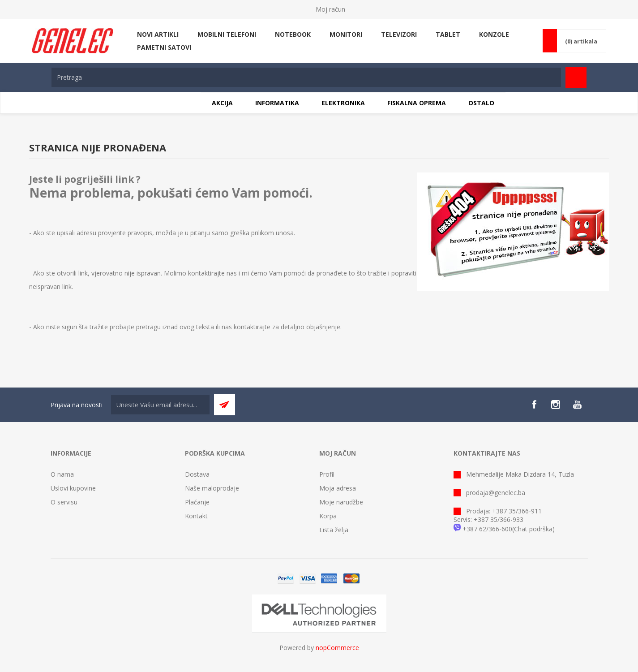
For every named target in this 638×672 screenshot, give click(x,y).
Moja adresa (338, 488)
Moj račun (330, 9)
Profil (327, 474)
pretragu (148, 327)
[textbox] (306, 77)
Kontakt (196, 516)
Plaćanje (197, 502)
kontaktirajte (252, 327)
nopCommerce (337, 648)
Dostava (197, 474)
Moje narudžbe (341, 502)
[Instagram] (556, 405)
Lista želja (334, 530)
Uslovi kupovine (73, 488)
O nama (62, 474)
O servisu (64, 502)
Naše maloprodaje (212, 488)
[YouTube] (577, 405)
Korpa (328, 516)
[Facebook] (534, 405)
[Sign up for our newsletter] (160, 405)
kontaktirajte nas (212, 273)
